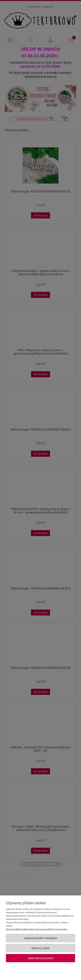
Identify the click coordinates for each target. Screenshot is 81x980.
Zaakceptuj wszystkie (40, 958)
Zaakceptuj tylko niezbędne (40, 938)
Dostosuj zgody (41, 948)
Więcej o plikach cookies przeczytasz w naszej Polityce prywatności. (37, 929)
